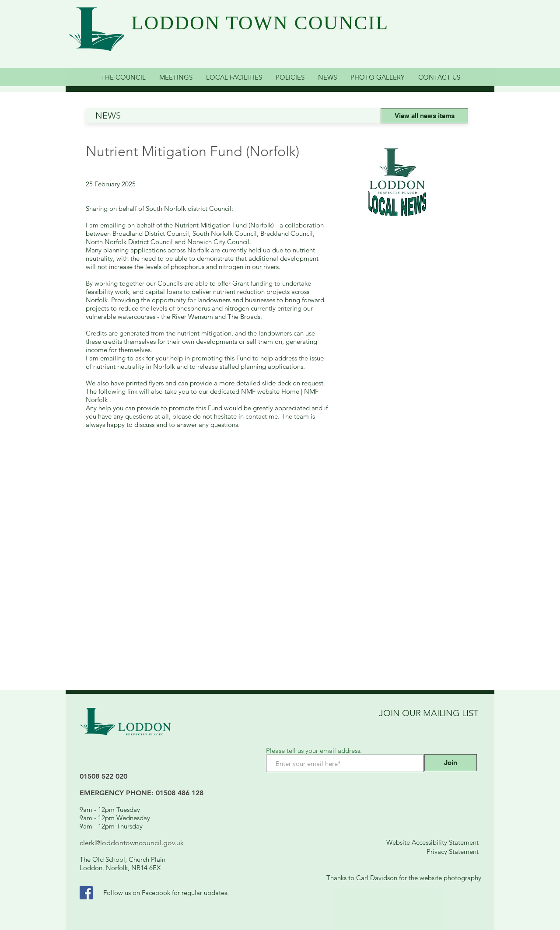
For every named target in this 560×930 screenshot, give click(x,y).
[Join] (451, 763)
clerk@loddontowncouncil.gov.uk (132, 843)
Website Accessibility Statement (432, 842)
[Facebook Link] (86, 893)
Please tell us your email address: (314, 750)
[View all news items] (424, 116)
